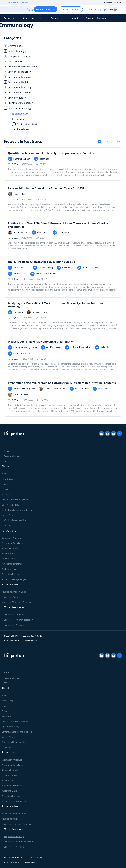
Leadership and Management (15, 500)
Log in (90, 9)
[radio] (103, 142)
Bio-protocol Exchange (14, 615)
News (6, 451)
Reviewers (6, 494)
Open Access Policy (10, 505)
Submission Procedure (12, 538)
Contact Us (7, 526)
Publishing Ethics (9, 569)
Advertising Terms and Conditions (17, 602)
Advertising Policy (10, 597)
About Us (6, 474)
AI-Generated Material (12, 564)
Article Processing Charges (14, 579)
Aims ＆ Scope (8, 479)
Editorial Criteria (9, 559)
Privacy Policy (31, 641)
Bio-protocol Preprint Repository (19, 620)
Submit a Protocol (10, 548)
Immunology (17, 25)
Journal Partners (9, 515)
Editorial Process (9, 554)
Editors (5, 489)
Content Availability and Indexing (17, 510)
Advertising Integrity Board (14, 592)
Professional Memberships (14, 520)
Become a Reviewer (96, 18)
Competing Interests (11, 574)
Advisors (6, 484)
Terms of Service (11, 641)
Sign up (102, 9)
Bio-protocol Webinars (14, 625)
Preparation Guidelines (12, 543)
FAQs (6, 461)
